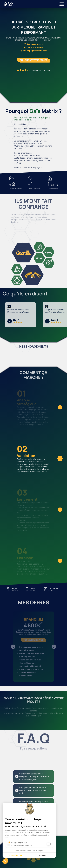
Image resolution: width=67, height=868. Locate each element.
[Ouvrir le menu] (62, 4)
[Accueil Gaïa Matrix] (9, 4)
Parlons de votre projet (33, 60)
